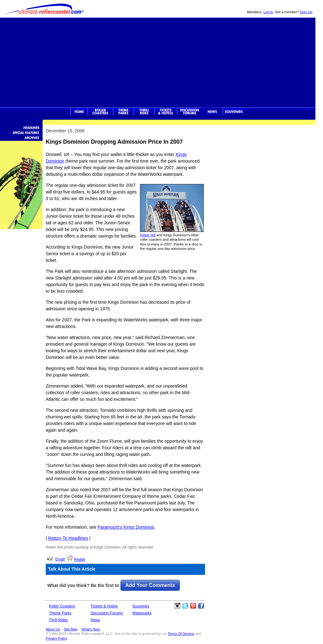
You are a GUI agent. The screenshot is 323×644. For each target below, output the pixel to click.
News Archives (21, 137)
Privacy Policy (56, 638)
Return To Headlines (68, 538)
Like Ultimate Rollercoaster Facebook (201, 606)
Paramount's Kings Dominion (126, 527)
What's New (91, 629)
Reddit (80, 560)
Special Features (21, 132)
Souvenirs (234, 112)
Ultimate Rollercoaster (44, 9)
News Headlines (21, 127)
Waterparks (142, 613)
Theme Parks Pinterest (193, 606)
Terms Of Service (181, 634)
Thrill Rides (144, 112)
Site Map (70, 629)
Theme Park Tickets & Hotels (166, 112)
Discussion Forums (189, 112)
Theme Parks (123, 112)
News (212, 112)
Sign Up (306, 12)
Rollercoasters (100, 112)
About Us (53, 629)
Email (60, 559)
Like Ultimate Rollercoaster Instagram (177, 606)
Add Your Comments (150, 585)
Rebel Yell (148, 235)
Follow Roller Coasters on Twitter (185, 606)
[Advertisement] (158, 62)
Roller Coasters (62, 606)
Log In (268, 12)
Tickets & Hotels (104, 606)
